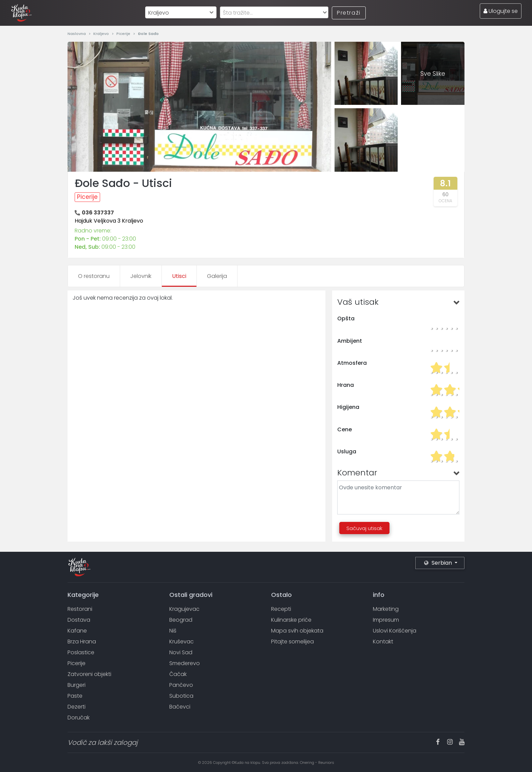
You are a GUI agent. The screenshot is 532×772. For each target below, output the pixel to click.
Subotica (181, 696)
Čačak (178, 674)
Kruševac (182, 642)
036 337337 (98, 213)
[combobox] (181, 12)
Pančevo (181, 685)
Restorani (80, 609)
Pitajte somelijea (292, 642)
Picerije (124, 34)
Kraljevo (102, 34)
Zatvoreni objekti (89, 674)
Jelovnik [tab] (141, 276)
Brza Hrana (82, 642)
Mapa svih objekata (297, 631)
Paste (75, 696)
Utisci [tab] (179, 276)
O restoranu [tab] (94, 276)
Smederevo (185, 663)
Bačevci (180, 707)
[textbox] (274, 13)
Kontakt (383, 642)
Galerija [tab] (217, 276)
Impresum (386, 620)
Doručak (79, 718)
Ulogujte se (501, 11)
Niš (173, 631)
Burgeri (77, 685)
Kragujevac (184, 609)
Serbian (439, 563)
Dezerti (77, 707)
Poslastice (81, 652)
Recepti (281, 609)
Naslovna (77, 34)
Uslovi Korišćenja (395, 631)
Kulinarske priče (291, 620)
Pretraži (349, 13)
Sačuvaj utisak (364, 528)
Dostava (79, 620)
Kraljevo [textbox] (159, 13)
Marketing (386, 609)
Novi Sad (181, 652)
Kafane (77, 631)
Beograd (181, 620)
